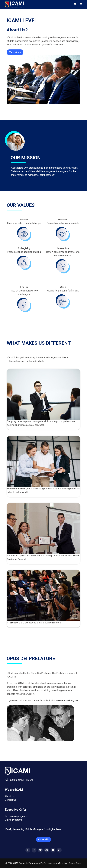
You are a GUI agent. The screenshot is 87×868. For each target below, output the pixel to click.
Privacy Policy (75, 863)
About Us (10, 796)
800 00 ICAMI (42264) (21, 780)
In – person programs (16, 816)
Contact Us (11, 800)
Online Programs (14, 820)
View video (15, 52)
